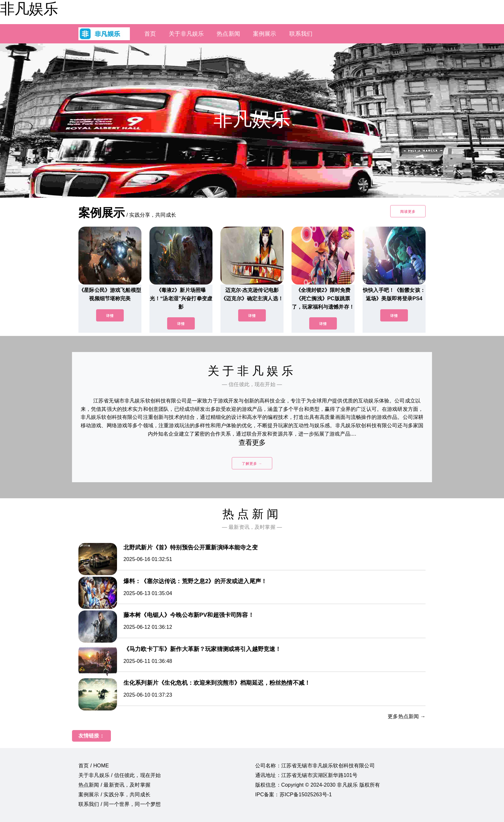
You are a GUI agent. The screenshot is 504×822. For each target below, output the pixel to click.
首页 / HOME (94, 766)
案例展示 (265, 34)
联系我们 (301, 34)
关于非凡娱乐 (186, 34)
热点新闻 (228, 34)
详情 (110, 316)
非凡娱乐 (29, 9)
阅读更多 (408, 212)
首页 (150, 34)
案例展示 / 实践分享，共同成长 (114, 795)
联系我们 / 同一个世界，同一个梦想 (120, 804)
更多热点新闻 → (407, 716)
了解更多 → (252, 464)
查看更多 (252, 443)
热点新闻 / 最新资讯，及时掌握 (114, 785)
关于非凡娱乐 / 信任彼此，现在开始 (120, 775)
